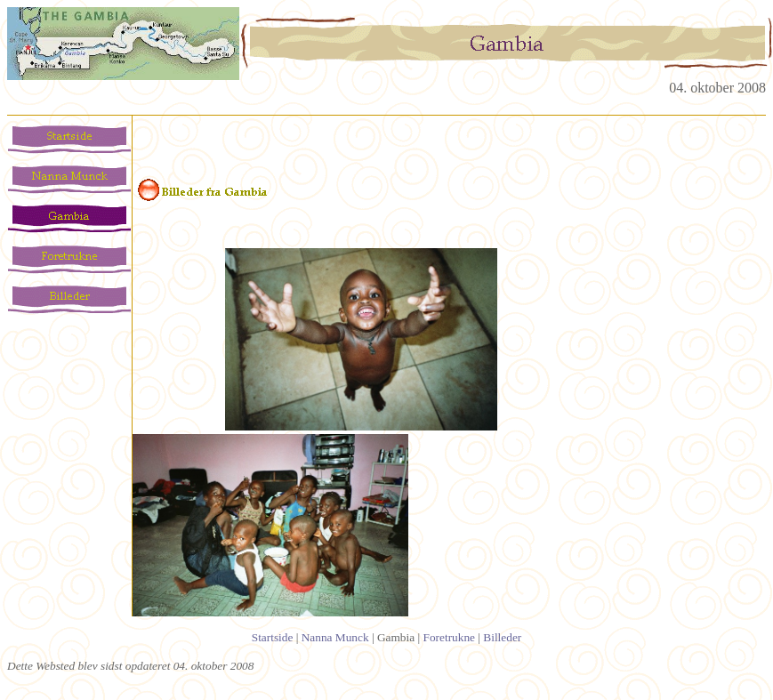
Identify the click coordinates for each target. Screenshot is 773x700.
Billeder (502, 637)
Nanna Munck (335, 637)
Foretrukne (449, 637)
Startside (273, 637)
